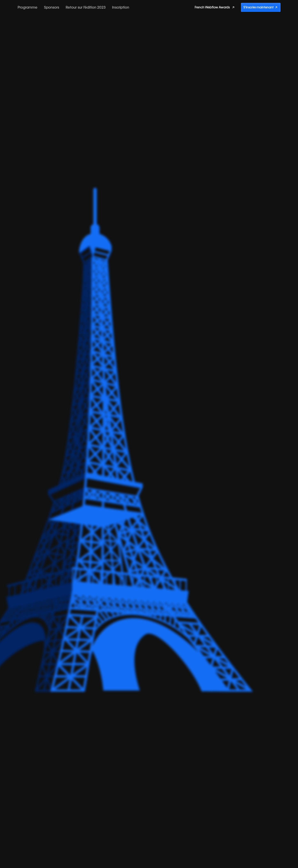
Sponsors (52, 7)
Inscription (121, 7)
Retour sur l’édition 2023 (86, 7)
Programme (28, 7)
